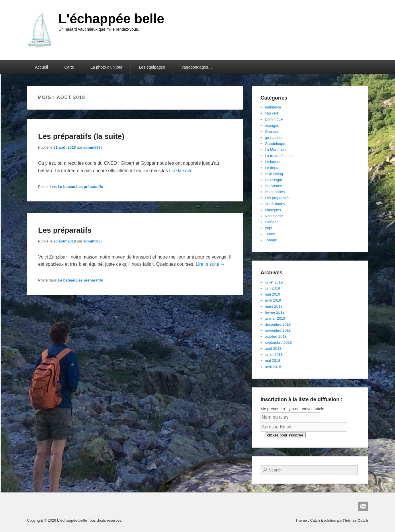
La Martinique (276, 150)
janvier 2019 (275, 318)
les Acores (273, 186)
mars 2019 (274, 306)
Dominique (274, 119)
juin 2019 (272, 288)
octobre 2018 (276, 336)
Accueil (41, 67)
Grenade (272, 132)
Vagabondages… (197, 67)
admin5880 (93, 147)
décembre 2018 (278, 324)
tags (268, 228)
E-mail (363, 506)
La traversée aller (279, 156)
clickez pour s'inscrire (285, 435)
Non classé (274, 216)
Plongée (272, 222)
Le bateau (67, 187)
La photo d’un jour (106, 67)
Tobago (271, 240)
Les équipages (152, 67)
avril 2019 (273, 300)
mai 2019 (272, 294)
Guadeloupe (275, 144)
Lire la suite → (184, 171)
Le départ (273, 168)
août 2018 (273, 348)
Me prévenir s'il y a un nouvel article (292, 409)
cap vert (271, 113)
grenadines (274, 138)
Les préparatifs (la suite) (81, 136)
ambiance (273, 107)
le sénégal (273, 180)
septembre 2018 (278, 342)
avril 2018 (273, 367)
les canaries (275, 192)
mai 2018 (272, 361)
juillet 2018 (274, 355)
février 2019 (275, 312)
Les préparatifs (90, 187)
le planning (274, 174)
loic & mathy (275, 204)
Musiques (273, 210)
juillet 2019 (274, 282)
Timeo (270, 234)
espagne (272, 126)
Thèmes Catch (355, 520)
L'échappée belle (111, 19)
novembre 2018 (278, 330)
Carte (69, 67)
